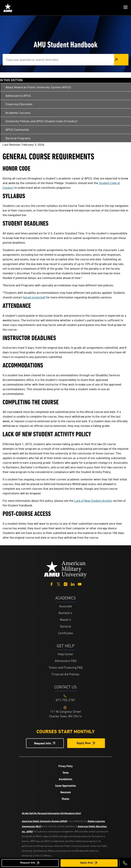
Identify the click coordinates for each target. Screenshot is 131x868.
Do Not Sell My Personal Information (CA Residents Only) (51, 813)
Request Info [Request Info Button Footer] (43, 743)
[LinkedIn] (73, 584)
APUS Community (17, 130)
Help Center (66, 654)
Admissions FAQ (66, 661)
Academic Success (18, 113)
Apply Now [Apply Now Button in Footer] (84, 743)
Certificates (66, 633)
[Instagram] (66, 584)
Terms (66, 773)
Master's (65, 620)
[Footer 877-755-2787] (65, 700)
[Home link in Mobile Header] (8, 8)
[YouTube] (80, 584)
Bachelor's (65, 613)
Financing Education (19, 104)
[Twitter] (59, 584)
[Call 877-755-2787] (125, 863)
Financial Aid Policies (66, 675)
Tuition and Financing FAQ (66, 668)
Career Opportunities (65, 786)
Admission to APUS (18, 96)
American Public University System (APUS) (44, 821)
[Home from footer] (65, 569)
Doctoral (65, 627)
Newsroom (66, 792)
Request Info (28, 863)
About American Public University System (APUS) (38, 87)
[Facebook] (52, 584)
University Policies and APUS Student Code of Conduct (41, 121)
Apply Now (87, 863)
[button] (126, 8)
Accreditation (65, 779)
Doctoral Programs (18, 138)
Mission (65, 799)
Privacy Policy (66, 766)
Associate (65, 607)
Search (121, 60)
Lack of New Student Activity (93, 501)
